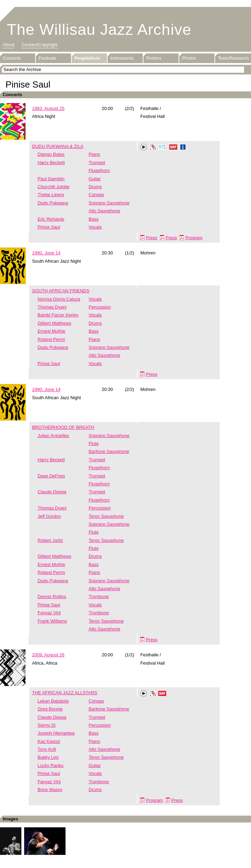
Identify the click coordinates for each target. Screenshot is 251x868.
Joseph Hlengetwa (56, 733)
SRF (173, 148)
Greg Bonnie (50, 709)
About (9, 45)
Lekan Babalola (53, 701)
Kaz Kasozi (49, 741)
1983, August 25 (48, 108)
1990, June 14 (46, 253)
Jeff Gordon (49, 516)
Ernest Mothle (51, 331)
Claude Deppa (52, 492)
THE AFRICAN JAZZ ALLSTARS (65, 693)
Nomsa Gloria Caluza (59, 299)
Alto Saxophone (104, 211)
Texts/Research (233, 58)
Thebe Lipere (51, 195)
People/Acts (87, 58)
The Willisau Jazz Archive (99, 29)
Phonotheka (153, 148)
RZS (162, 148)
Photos (189, 58)
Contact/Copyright (39, 45)
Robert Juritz (50, 540)
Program (194, 238)
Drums (95, 187)
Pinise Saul (49, 227)
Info (183, 148)
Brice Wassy (50, 790)
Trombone (99, 597)
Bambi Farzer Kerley (58, 315)
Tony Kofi (47, 749)
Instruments (122, 58)
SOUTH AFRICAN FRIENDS (61, 291)
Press (152, 238)
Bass (94, 219)
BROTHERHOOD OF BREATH (63, 427)
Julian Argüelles (53, 436)
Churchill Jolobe (54, 187)
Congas (96, 195)
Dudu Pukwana (53, 203)
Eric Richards (51, 219)
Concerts (12, 58)
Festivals (47, 58)
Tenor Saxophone (106, 516)
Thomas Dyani (52, 307)
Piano (94, 154)
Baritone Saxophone (109, 451)
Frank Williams (52, 621)
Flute (94, 443)
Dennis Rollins (52, 597)
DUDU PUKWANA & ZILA (58, 146)
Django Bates (51, 154)
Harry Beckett (51, 163)
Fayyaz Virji (49, 613)
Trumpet (97, 163)
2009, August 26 (48, 655)
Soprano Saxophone (109, 203)
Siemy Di (47, 725)
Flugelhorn (99, 170)
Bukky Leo (48, 757)
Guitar (95, 179)
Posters (154, 58)
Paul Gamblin (51, 179)
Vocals (95, 227)
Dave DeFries (51, 476)
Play (144, 147)
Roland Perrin (51, 339)
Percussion (100, 307)
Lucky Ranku (51, 765)
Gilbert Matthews (54, 323)
